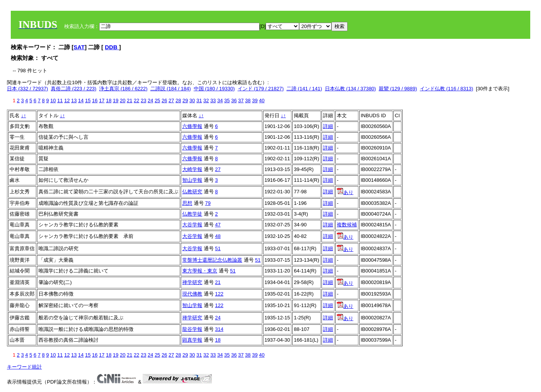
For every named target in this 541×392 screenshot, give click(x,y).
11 (60, 100)
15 (88, 100)
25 (157, 100)
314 (219, 329)
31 (199, 100)
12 (67, 100)
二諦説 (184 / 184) (171, 89)
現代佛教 (192, 294)
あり (345, 192)
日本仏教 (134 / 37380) (350, 89)
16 (95, 100)
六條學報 (192, 126)
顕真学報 (192, 340)
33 (213, 100)
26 (164, 100)
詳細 (328, 126)
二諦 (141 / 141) (304, 89)
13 (74, 100)
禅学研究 (192, 282)
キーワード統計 (24, 367)
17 (102, 100)
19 (116, 100)
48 (218, 236)
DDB (112, 47)
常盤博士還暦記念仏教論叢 (212, 260)
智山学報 (192, 180)
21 (130, 100)
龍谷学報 (192, 329)
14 (81, 100)
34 (220, 100)
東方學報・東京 (200, 271)
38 (248, 100)
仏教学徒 (192, 214)
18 (108, 100)
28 (178, 100)
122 (219, 294)
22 (136, 100)
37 (241, 100)
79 (208, 203)
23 (143, 100)
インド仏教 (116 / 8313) (447, 89)
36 (234, 100)
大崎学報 (192, 169)
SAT (79, 47)
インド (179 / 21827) (261, 89)
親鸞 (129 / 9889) (398, 89)
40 (262, 100)
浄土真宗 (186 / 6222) (123, 89)
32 (206, 100)
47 (218, 225)
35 (227, 100)
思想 (187, 203)
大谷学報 (192, 225)
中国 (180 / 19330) (214, 89)
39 (255, 100)
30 (192, 100)
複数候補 (347, 225)
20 (123, 100)
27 (171, 100)
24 (150, 100)
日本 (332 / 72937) (27, 89)
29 (185, 100)
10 (53, 100)
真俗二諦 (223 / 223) (74, 89)
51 (218, 248)
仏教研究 (192, 192)
